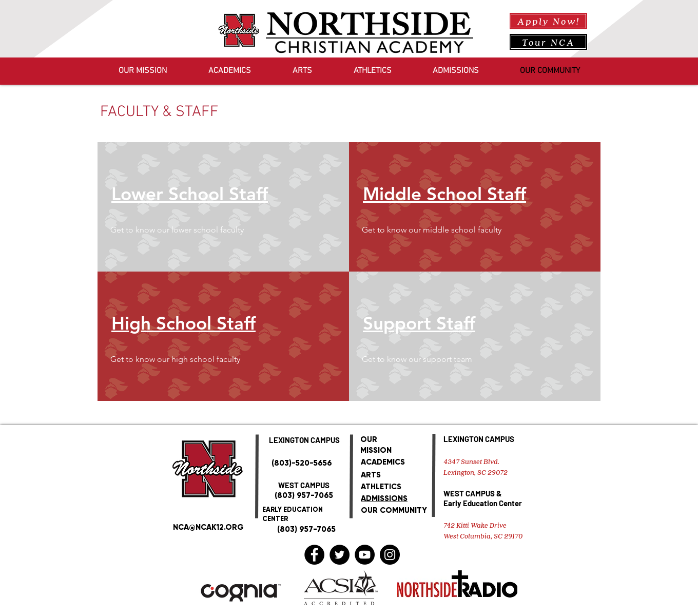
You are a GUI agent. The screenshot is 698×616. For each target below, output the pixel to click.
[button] (196, 230)
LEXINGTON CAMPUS (479, 439)
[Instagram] (390, 555)
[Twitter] (340, 555)
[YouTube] (365, 555)
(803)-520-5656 (302, 463)
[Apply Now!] (548, 21)
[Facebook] (314, 555)
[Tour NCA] (548, 42)
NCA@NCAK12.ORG (208, 527)
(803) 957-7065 (304, 495)
